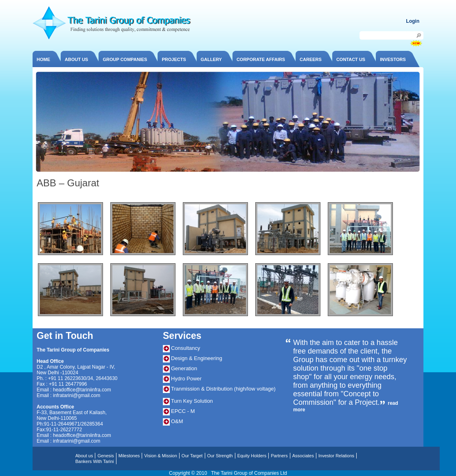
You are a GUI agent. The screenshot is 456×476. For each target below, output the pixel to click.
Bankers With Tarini (95, 461)
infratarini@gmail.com (77, 395)
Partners (279, 456)
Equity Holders (252, 456)
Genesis (105, 456)
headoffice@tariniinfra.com (82, 390)
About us (84, 456)
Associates (303, 456)
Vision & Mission (161, 456)
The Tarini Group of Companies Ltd (249, 473)
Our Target (192, 456)
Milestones (129, 456)
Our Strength (220, 456)
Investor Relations (336, 456)
